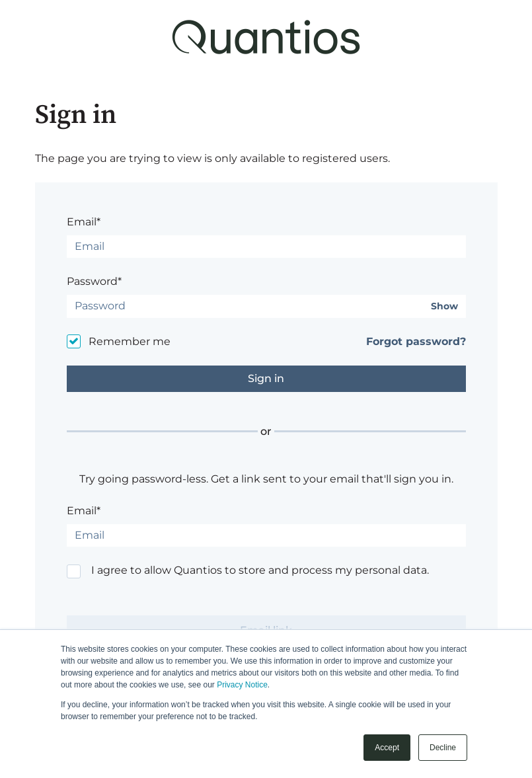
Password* (94, 281)
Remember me (130, 341)
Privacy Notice (242, 685)
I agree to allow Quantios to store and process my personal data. (260, 570)
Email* (84, 222)
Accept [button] (387, 748)
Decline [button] (443, 748)
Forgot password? (416, 341)
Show (444, 306)
